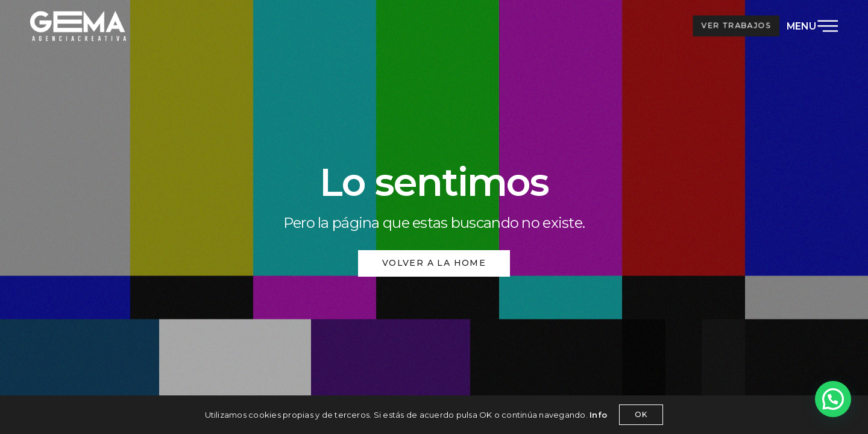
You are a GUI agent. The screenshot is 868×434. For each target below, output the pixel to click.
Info (598, 415)
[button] (833, 399)
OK (641, 414)
